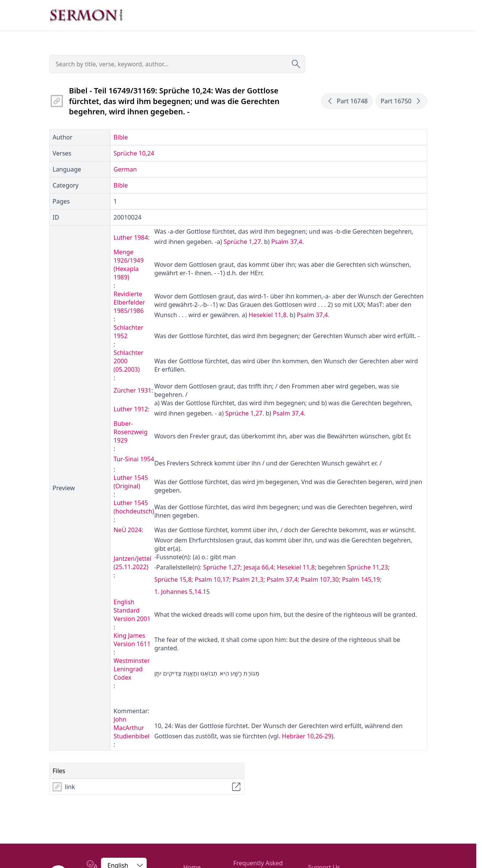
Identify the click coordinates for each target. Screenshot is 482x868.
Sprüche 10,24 (134, 153)
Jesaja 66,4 (259, 567)
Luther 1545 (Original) (131, 482)
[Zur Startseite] (86, 15)
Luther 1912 (131, 409)
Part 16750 (401, 101)
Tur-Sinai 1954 (134, 459)
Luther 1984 (131, 237)
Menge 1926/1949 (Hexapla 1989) (129, 265)
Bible (121, 137)
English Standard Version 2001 (132, 610)
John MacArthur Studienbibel (131, 728)
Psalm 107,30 (320, 579)
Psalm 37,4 (287, 242)
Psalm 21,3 (248, 579)
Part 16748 (347, 101)
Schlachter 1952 (128, 332)
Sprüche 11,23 (368, 567)
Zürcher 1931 (132, 390)
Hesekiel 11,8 (268, 315)
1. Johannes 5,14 (178, 592)
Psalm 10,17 (212, 579)
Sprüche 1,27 (242, 242)
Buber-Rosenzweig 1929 (131, 432)
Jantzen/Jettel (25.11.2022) (133, 563)
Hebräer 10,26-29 (307, 736)
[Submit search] (296, 64)
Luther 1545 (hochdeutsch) (134, 507)
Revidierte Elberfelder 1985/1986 (129, 302)
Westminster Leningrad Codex (132, 669)
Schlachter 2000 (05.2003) (128, 361)
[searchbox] (177, 64)
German (125, 169)
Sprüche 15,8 (173, 579)
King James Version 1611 (132, 640)
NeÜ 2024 (128, 530)
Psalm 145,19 (361, 579)
